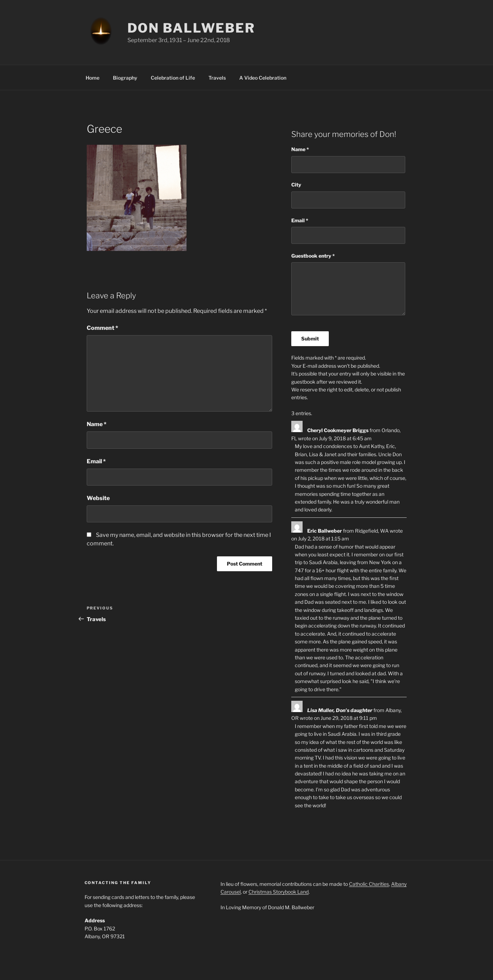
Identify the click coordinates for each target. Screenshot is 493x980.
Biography (125, 78)
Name (97, 424)
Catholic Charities (369, 884)
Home (93, 78)
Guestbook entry (313, 256)
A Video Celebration (263, 78)
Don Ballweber (191, 28)
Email (96, 461)
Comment (102, 328)
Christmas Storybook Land (279, 892)
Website (98, 498)
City (296, 185)
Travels (217, 78)
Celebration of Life (173, 78)
